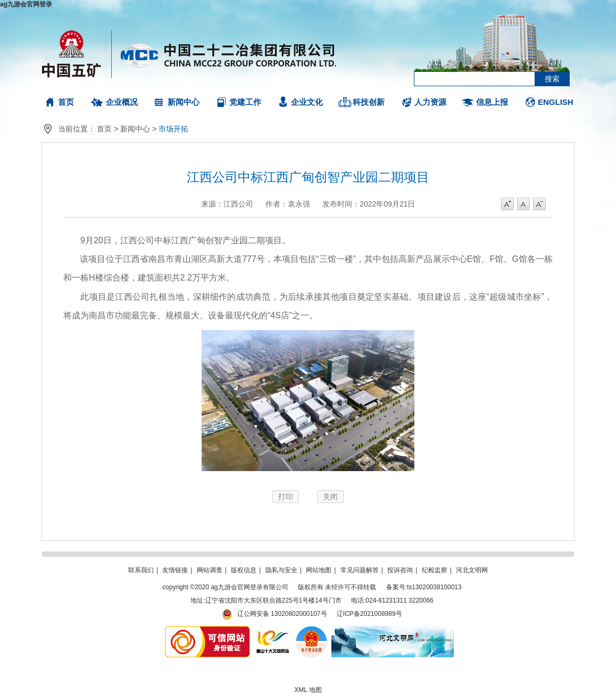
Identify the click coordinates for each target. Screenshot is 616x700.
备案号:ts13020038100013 (424, 587)
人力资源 (430, 102)
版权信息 (244, 570)
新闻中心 (184, 102)
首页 (66, 102)
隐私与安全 (281, 570)
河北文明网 (472, 570)
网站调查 (210, 570)
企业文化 (307, 102)
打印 (286, 497)
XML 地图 (308, 690)
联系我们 (141, 570)
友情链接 (175, 570)
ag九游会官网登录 (26, 4)
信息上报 (492, 102)
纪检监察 (435, 570)
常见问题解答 (360, 570)
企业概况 (122, 102)
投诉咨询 (400, 570)
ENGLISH (556, 102)
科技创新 (369, 102)
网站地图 (319, 570)
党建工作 (245, 102)
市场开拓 (173, 129)
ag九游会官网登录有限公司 (190, 53)
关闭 (330, 497)
